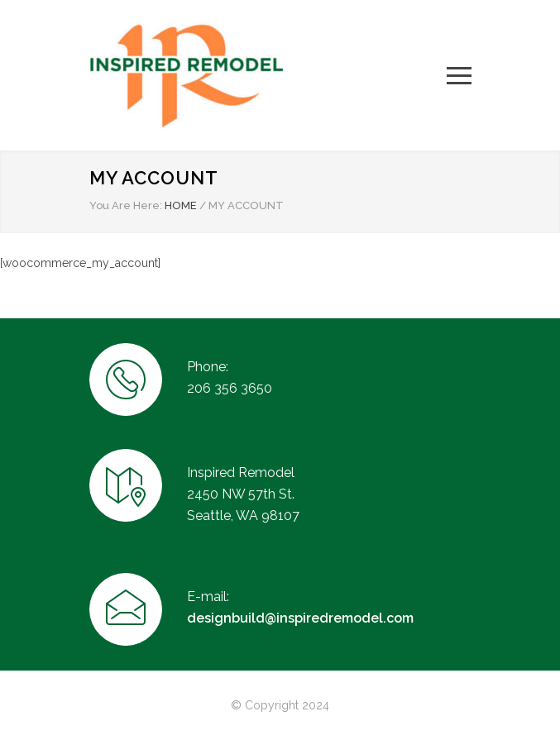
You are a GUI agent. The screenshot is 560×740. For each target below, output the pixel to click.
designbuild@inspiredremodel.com (300, 618)
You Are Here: (126, 205)
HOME (181, 205)
